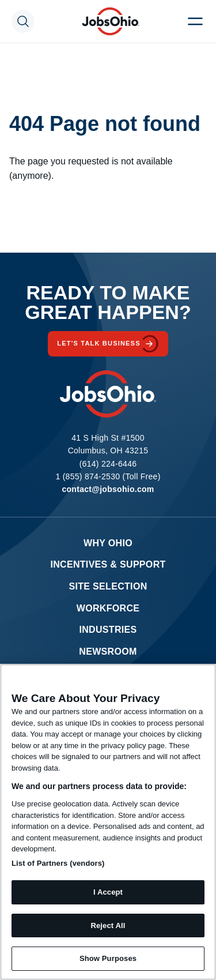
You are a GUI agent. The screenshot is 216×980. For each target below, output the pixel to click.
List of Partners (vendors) (58, 863)
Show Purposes (108, 958)
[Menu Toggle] (195, 21)
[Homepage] (111, 21)
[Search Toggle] (23, 21)
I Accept (108, 892)
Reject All (108, 925)
